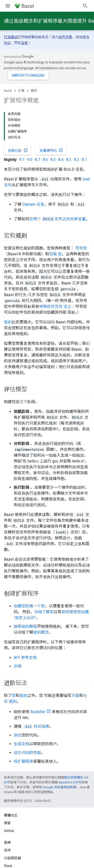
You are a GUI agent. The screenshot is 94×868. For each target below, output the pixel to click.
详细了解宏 (44, 612)
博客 (7, 823)
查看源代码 (51, 150)
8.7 (37, 160)
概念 (34, 91)
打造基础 (11, 37)
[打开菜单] (8, 6)
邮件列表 (65, 37)
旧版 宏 (55, 254)
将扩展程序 (23, 761)
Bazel (8, 91)
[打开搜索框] (85, 6)
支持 (7, 850)
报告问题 (18, 150)
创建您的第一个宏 (29, 606)
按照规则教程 (25, 626)
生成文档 (21, 744)
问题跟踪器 (12, 858)
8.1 (84, 160)
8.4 (61, 160)
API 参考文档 (25, 658)
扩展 (21, 91)
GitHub (9, 831)
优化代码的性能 (27, 753)
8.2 (77, 160)
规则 (8, 322)
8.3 (69, 160)
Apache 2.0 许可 (70, 782)
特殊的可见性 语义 (55, 306)
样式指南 (36, 726)
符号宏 (81, 248)
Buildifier (38, 712)
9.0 (30, 160)
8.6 (45, 160)
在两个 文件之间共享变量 (57, 219)
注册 (24, 43)
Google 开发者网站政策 (59, 787)
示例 (18, 666)
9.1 (22, 160)
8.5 (53, 160)
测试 (18, 735)
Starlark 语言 (33, 204)
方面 (75, 695)
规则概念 (41, 632)
